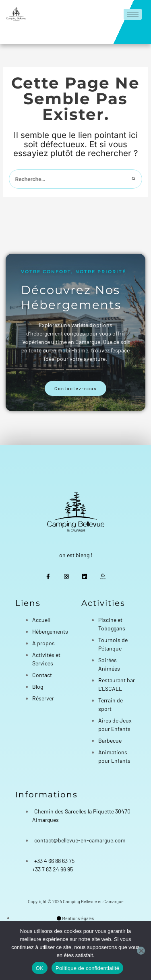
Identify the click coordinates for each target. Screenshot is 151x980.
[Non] (141, 951)
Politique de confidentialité (87, 968)
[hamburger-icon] (133, 14)
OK (40, 968)
